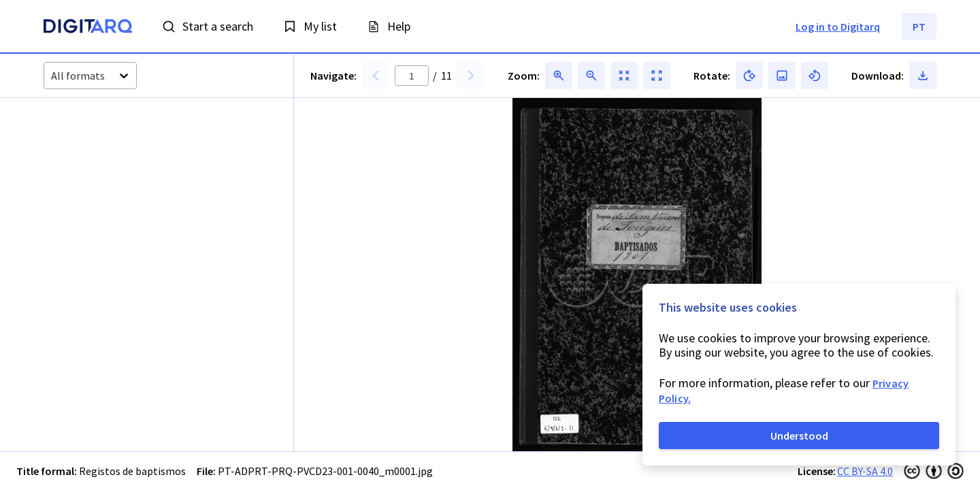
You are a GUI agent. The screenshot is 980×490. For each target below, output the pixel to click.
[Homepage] (88, 28)
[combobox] (52, 76)
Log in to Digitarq (838, 27)
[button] (95, 166)
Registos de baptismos (132, 471)
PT (919, 27)
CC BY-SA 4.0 (865, 471)
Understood (799, 436)
